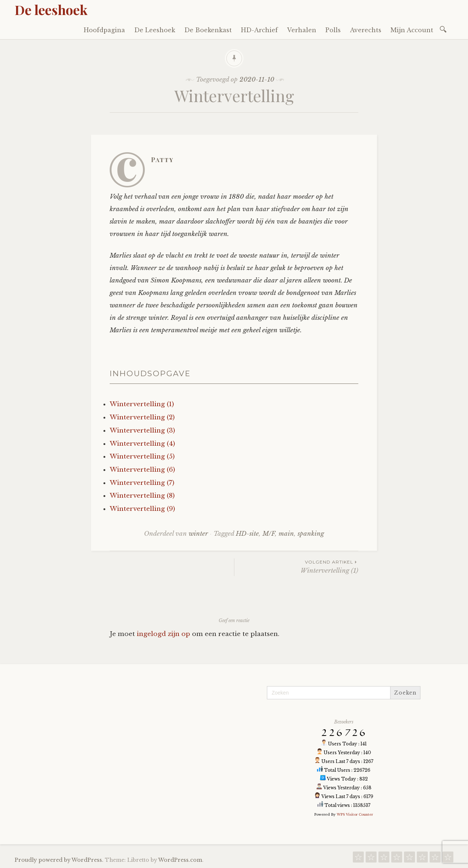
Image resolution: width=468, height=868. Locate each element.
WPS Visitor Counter (355, 814)
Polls (333, 30)
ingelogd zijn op (163, 634)
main (286, 534)
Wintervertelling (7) (142, 483)
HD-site (247, 534)
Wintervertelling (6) (142, 470)
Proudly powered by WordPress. (59, 860)
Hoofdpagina (104, 30)
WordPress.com (180, 860)
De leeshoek (51, 10)
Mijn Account (412, 30)
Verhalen (302, 30)
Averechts (366, 30)
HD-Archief (259, 30)
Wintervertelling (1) (142, 404)
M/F (269, 534)
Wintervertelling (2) (142, 417)
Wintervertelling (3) (142, 431)
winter (198, 534)
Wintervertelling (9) (142, 509)
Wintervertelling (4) (142, 444)
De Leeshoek (155, 30)
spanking (311, 534)
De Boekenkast (208, 30)
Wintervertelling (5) (142, 457)
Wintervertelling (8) (142, 496)
